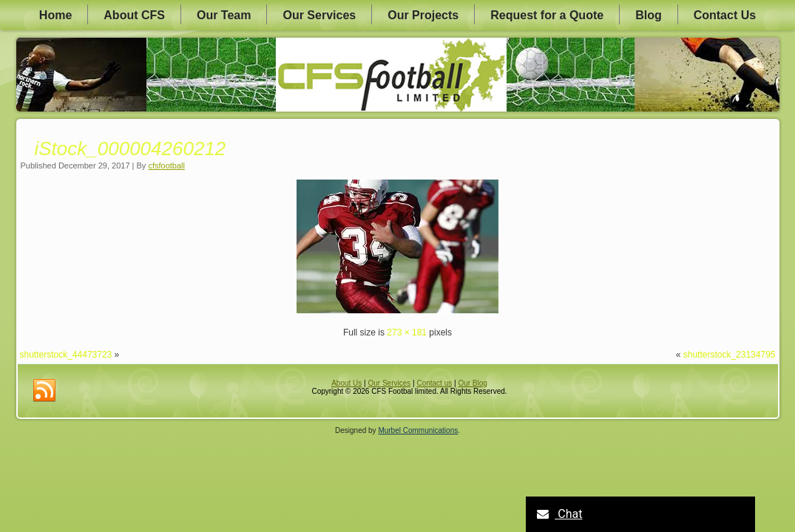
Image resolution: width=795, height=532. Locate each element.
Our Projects (423, 15)
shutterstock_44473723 (66, 355)
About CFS (134, 15)
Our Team (224, 15)
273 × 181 (407, 332)
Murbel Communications (418, 430)
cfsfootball (166, 166)
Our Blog (472, 383)
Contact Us (725, 15)
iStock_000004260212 (131, 149)
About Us (346, 383)
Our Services (319, 15)
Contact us (434, 383)
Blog (649, 15)
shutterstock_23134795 (730, 355)
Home (55, 15)
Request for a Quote (547, 15)
